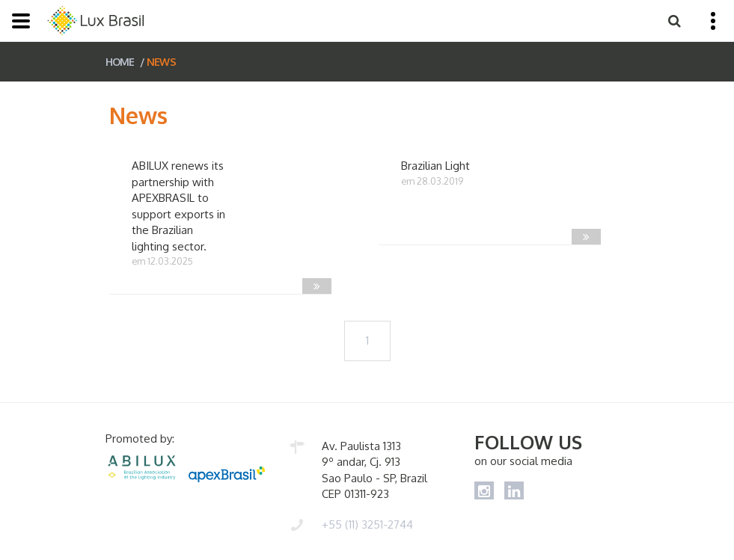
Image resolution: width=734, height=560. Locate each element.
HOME (120, 62)
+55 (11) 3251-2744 (367, 524)
